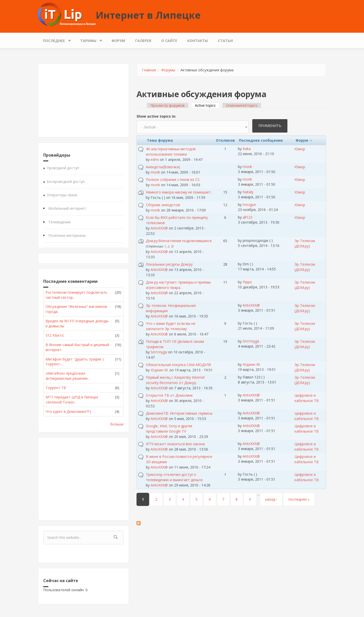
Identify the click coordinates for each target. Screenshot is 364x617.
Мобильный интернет (67, 208)
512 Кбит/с (55, 335)
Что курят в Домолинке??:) (68, 411)
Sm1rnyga (159, 352)
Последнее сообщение (261, 140)
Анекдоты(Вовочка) (163, 167)
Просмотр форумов (167, 105)
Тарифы (89, 39)
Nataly (248, 192)
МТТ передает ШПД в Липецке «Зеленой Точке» (72, 400)
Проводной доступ (63, 168)
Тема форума (160, 140)
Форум (118, 41)
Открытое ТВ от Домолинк (169, 395)
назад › (271, 499)
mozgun (249, 205)
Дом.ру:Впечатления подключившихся (179, 241)
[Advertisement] (83, 100)
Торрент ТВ (56, 388)
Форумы (168, 70)
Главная (149, 70)
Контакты (198, 41)
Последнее (55, 39)
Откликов (225, 140)
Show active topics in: (156, 116)
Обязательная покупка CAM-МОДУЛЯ (178, 365)
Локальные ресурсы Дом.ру (169, 264)
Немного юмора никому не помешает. (179, 192)
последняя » (299, 499)
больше (117, 424)
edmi (155, 159)
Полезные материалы (67, 235)
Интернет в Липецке (148, 15)
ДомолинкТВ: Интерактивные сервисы (179, 413)
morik (155, 172)
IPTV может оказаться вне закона (175, 444)
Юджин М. (160, 370)
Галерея (143, 41)
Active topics (207, 105)
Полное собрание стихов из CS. (173, 179)
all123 (247, 217)
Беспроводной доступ (66, 182)
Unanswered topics (242, 105)
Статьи (225, 41)
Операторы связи (62, 195)
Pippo (247, 282)
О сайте (169, 41)
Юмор (300, 149)
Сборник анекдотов (163, 205)
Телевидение (60, 222)
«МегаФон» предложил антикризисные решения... (68, 376)
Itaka (247, 149)
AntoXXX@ (159, 228)
